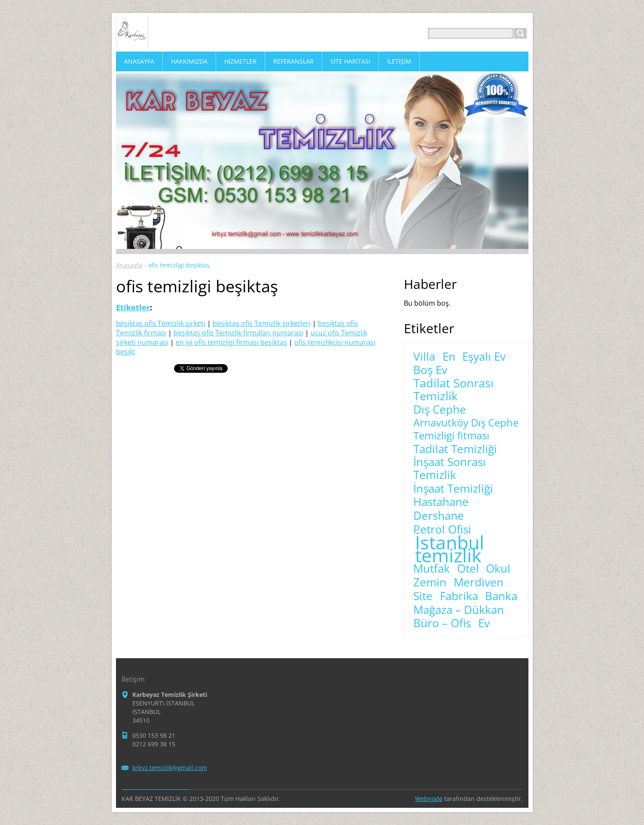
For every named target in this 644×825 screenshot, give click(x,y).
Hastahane (441, 502)
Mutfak (432, 569)
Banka (501, 596)
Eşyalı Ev (484, 357)
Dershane (439, 516)
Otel (468, 569)
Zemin (430, 583)
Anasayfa (129, 265)
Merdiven (479, 583)
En (449, 357)
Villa (424, 357)
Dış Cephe (440, 410)
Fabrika (459, 596)
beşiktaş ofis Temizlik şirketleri (262, 323)
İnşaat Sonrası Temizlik (450, 469)
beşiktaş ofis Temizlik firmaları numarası (238, 333)
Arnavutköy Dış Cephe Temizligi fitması (466, 429)
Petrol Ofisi (442, 530)
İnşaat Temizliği (453, 489)
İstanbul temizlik (450, 549)
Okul (498, 569)
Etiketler (133, 307)
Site (423, 596)
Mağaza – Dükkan (459, 610)
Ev (484, 623)
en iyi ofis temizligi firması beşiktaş (231, 342)
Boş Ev (430, 370)
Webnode (429, 799)
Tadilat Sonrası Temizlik (453, 389)
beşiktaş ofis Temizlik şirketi (161, 323)
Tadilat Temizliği (455, 449)
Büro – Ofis (442, 623)
